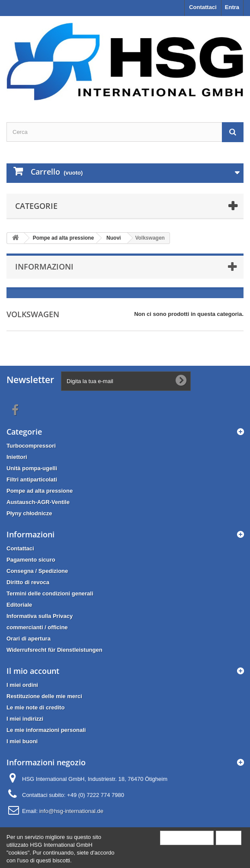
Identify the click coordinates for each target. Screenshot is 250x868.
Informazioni (44, 267)
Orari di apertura (29, 639)
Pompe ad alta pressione (40, 491)
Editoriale (19, 605)
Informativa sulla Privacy (40, 616)
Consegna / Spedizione (37, 571)
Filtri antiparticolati (32, 480)
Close (229, 837)
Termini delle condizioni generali (50, 593)
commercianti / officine (37, 627)
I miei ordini (22, 685)
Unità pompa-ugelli (32, 468)
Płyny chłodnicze (29, 513)
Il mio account (33, 671)
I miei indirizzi (25, 719)
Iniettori (17, 457)
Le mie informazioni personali (46, 730)
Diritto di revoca (28, 582)
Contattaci (203, 7)
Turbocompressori (31, 446)
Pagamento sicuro (31, 560)
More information (187, 837)
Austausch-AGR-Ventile (38, 502)
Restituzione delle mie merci (44, 696)
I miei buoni (22, 741)
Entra (232, 7)
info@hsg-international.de (71, 811)
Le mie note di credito (35, 707)
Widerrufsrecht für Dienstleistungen (54, 650)
